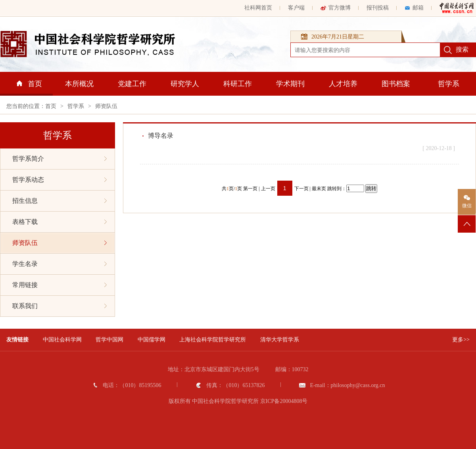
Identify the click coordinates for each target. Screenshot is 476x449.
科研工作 (238, 84)
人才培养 (343, 84)
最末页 (319, 189)
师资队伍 (106, 106)
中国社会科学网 (62, 340)
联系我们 (59, 306)
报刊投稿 (378, 8)
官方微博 (336, 8)
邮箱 (414, 8)
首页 (29, 84)
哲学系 (449, 84)
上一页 (268, 189)
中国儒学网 (152, 340)
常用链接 (59, 285)
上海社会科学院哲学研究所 (213, 340)
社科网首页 (258, 8)
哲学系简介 (59, 159)
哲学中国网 (109, 340)
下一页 (301, 189)
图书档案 (396, 84)
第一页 (250, 189)
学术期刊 (290, 84)
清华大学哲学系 (280, 340)
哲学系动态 (59, 180)
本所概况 (79, 84)
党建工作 (132, 84)
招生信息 (59, 201)
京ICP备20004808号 (284, 401)
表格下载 (59, 222)
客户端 (296, 8)
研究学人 (185, 84)
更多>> (461, 340)
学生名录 (59, 264)
